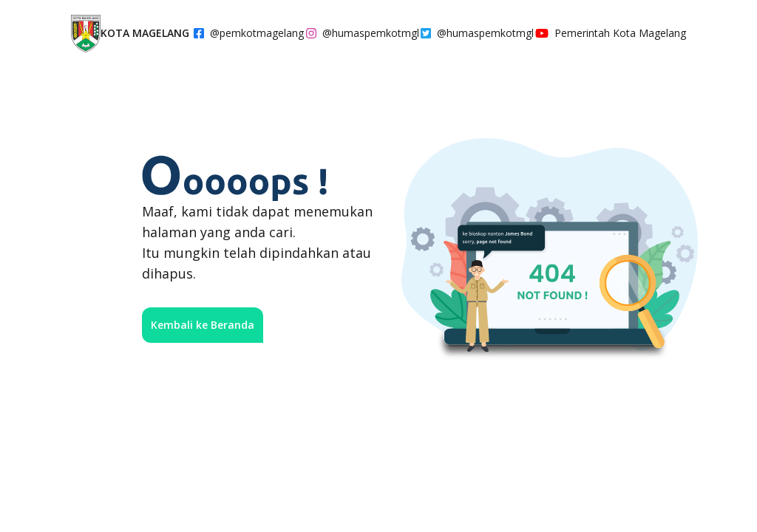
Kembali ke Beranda (203, 325)
